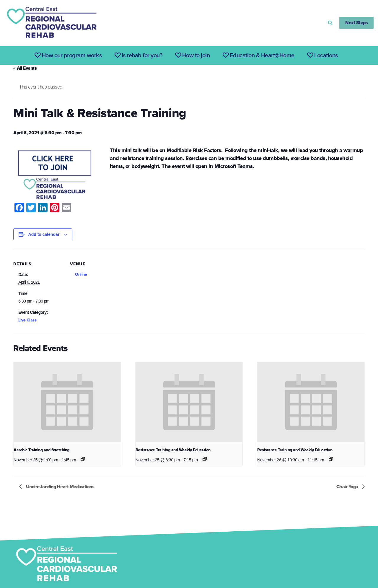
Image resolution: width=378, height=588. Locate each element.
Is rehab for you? (139, 55)
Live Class (27, 320)
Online (81, 274)
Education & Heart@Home (259, 55)
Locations (322, 55)
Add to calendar (44, 234)
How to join (193, 55)
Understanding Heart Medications (60, 487)
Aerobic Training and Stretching (41, 450)
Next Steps (356, 23)
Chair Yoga (348, 487)
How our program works (68, 55)
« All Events (25, 68)
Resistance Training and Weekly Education (173, 450)
